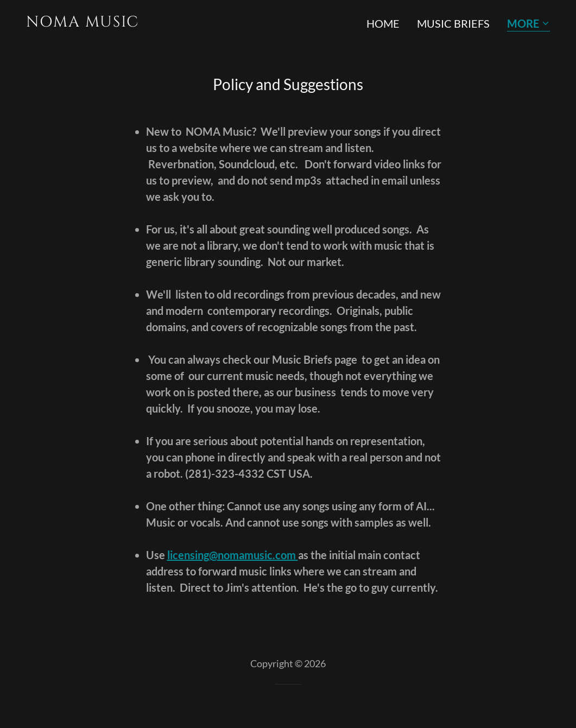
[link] (153, 22)
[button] (528, 24)
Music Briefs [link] (453, 23)
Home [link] (383, 23)
